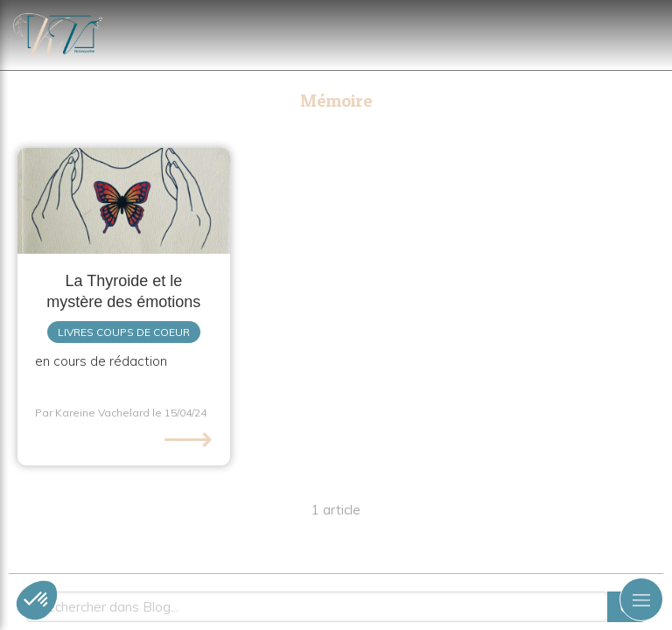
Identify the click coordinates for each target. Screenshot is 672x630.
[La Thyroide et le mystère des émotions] (124, 201)
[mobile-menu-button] (641, 599)
